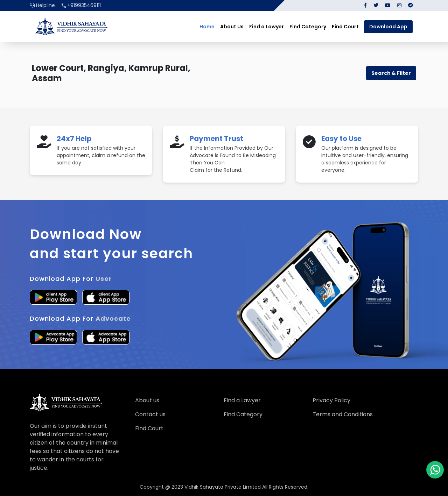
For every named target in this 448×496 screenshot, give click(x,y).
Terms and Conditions (343, 414)
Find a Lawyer (267, 27)
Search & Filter (391, 73)
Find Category (308, 27)
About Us (232, 27)
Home (207, 27)
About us (147, 400)
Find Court (345, 27)
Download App (388, 27)
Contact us (150, 414)
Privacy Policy (331, 400)
